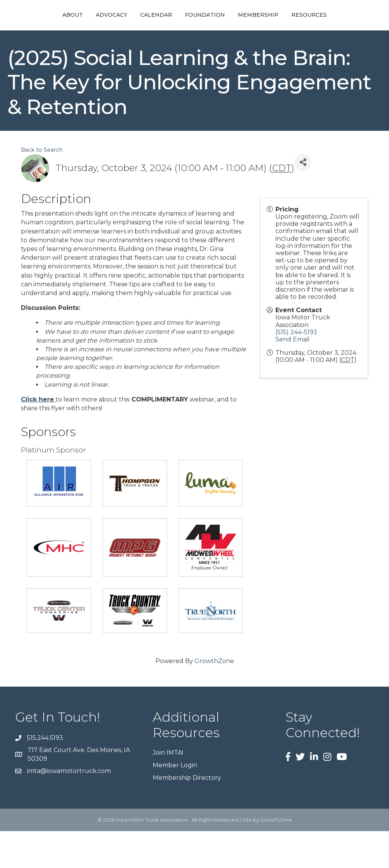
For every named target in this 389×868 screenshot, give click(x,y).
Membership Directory (187, 815)
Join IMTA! (168, 789)
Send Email (293, 376)
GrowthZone (214, 698)
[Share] (303, 199)
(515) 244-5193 (296, 369)
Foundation (282, 24)
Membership (336, 24)
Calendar (127, 24)
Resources (195, 52)
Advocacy (83, 24)
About (44, 24)
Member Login (175, 802)
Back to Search (42, 187)
